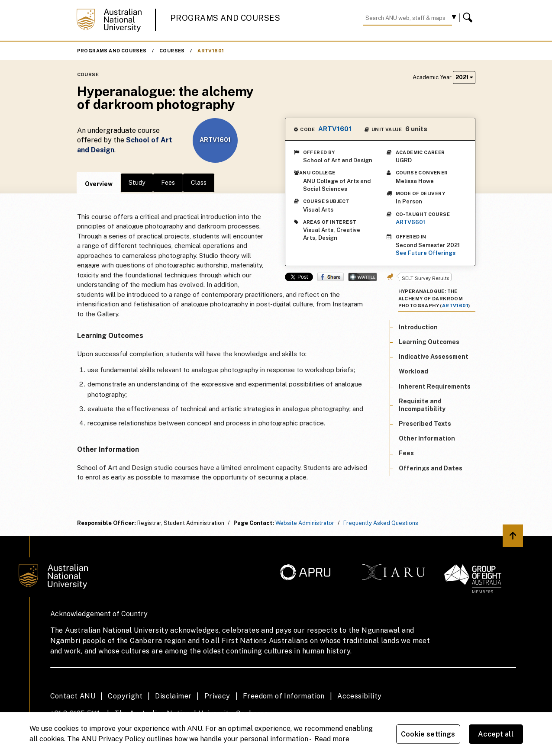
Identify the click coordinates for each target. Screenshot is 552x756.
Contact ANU (73, 696)
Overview (99, 184)
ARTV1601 (211, 51)
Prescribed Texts (425, 424)
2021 (464, 77)
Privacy (217, 696)
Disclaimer (173, 696)
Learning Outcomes (429, 342)
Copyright (125, 696)
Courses (172, 51)
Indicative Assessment (434, 357)
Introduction (418, 327)
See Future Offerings (426, 253)
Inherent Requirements (435, 386)
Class (199, 183)
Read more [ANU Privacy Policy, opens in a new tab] (332, 739)
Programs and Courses (225, 18)
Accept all (496, 734)
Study (137, 183)
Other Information (427, 438)
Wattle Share (363, 277)
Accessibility (359, 696)
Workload (413, 371)
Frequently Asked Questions (381, 523)
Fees (168, 183)
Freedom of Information (284, 696)
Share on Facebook (331, 277)
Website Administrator (305, 523)
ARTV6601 (410, 222)
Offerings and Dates (431, 468)
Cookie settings (428, 734)
